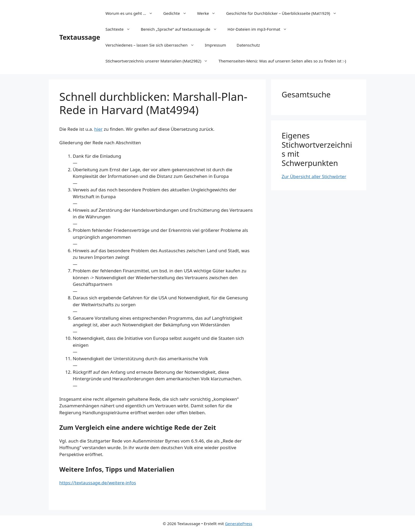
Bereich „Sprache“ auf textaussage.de (182, 29)
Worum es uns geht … (132, 13)
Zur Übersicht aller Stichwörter (314, 176)
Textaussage (80, 37)
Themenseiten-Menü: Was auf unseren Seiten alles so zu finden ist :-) (282, 61)
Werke (209, 13)
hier (98, 129)
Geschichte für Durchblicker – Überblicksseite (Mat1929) (284, 13)
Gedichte (178, 13)
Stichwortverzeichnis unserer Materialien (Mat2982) (159, 61)
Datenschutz (248, 45)
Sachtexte (120, 29)
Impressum (215, 45)
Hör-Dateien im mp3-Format (260, 29)
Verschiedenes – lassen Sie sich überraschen (152, 45)
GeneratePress (239, 524)
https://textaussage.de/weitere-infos (98, 483)
